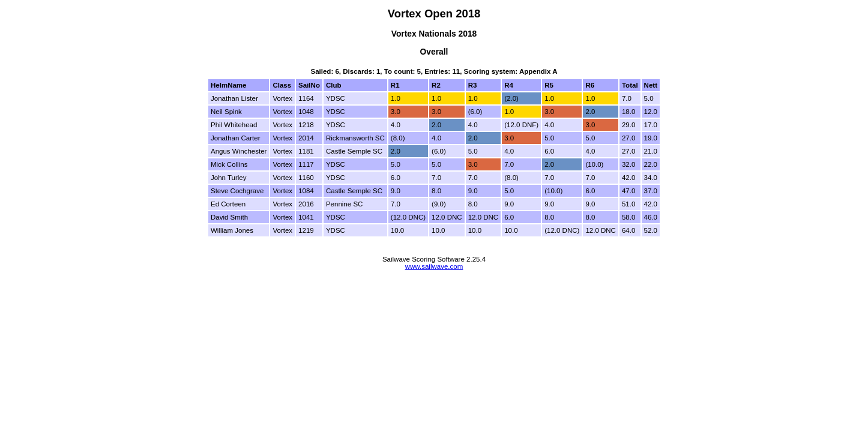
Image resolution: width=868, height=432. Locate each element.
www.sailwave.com (434, 266)
